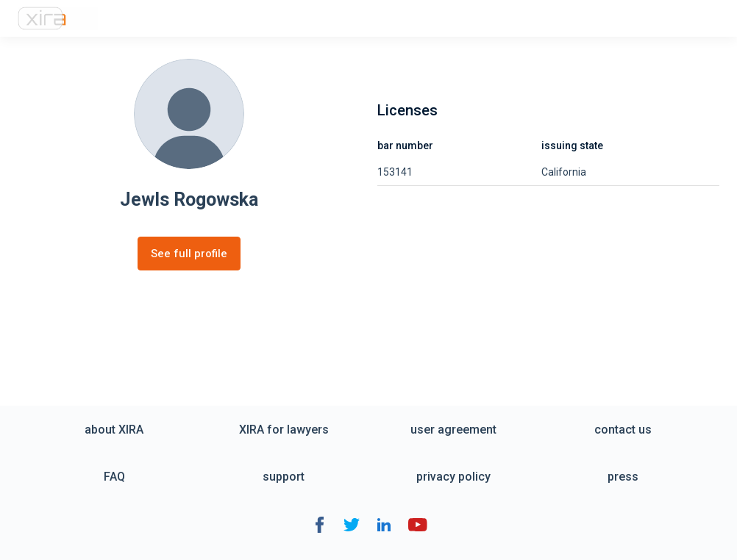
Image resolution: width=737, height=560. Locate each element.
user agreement (453, 430)
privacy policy (453, 477)
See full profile (189, 254)
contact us (623, 430)
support (284, 477)
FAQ (114, 477)
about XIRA (114, 430)
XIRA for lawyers (284, 430)
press (623, 477)
